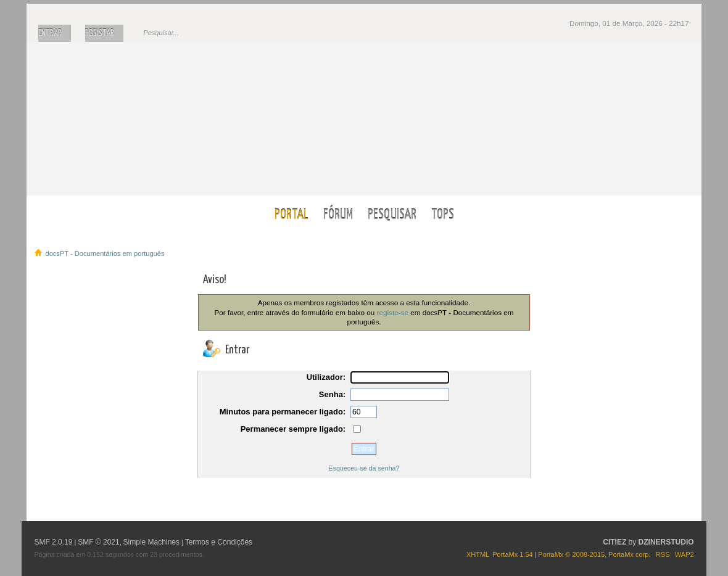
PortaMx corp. (629, 554)
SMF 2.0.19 (53, 542)
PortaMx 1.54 (512, 554)
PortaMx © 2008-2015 (571, 554)
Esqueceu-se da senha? (364, 468)
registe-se (393, 312)
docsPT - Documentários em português (364, 118)
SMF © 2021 (99, 542)
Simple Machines (151, 542)
